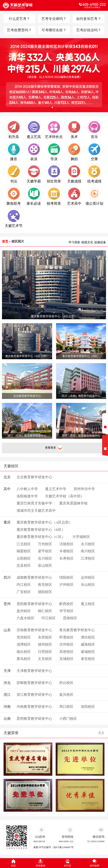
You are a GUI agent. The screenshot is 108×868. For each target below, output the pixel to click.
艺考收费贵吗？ (19, 30)
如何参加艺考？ (89, 19)
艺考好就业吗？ (89, 30)
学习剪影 (74, 242)
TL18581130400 (96, 841)
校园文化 (87, 242)
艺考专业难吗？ (54, 19)
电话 (80, 6)
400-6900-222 (66, 841)
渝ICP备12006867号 (63, 847)
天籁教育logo (28, 6)
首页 (5, 241)
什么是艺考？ (19, 19)
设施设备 (100, 242)
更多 (101, 733)
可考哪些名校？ (54, 30)
